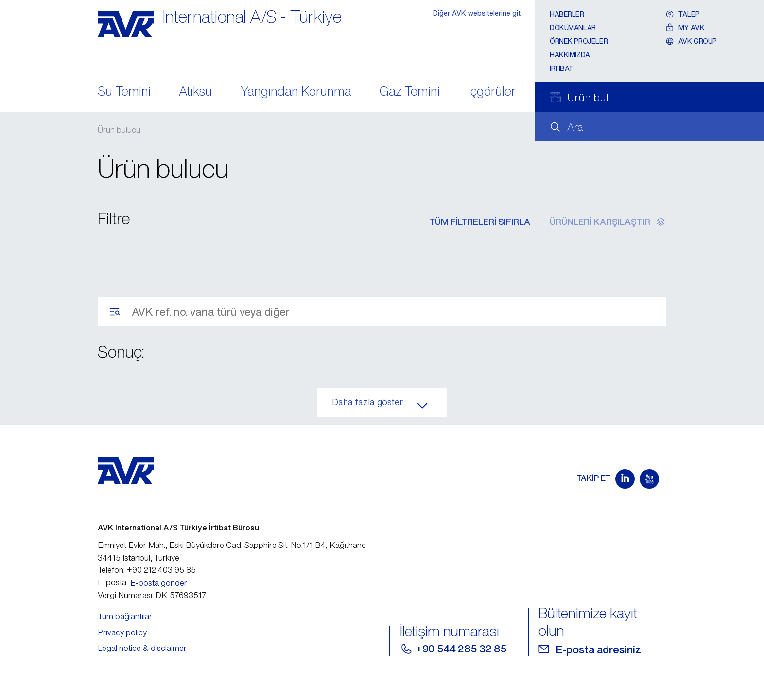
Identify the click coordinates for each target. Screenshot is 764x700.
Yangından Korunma (296, 92)
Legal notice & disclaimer (142, 648)
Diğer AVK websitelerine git (477, 13)
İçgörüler (492, 92)
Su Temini (124, 92)
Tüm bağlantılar (125, 616)
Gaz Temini (410, 92)
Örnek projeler (579, 41)
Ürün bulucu (119, 130)
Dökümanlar (573, 27)
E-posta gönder (159, 583)
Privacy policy (122, 632)
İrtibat (561, 68)
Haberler (567, 14)
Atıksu (195, 92)
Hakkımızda (570, 55)
